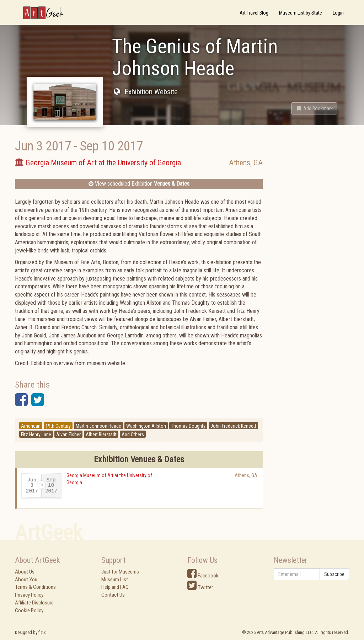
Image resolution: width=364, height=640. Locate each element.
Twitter (200, 587)
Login (338, 13)
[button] (314, 108)
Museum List (115, 580)
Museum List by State (301, 13)
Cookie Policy (29, 610)
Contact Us (113, 595)
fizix (42, 632)
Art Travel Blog (254, 13)
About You (26, 580)
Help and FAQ (115, 587)
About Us (25, 572)
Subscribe (334, 574)
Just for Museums (120, 572)
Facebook (203, 576)
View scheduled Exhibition (139, 184)
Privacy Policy (29, 595)
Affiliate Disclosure (34, 603)
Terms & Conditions (35, 587)
